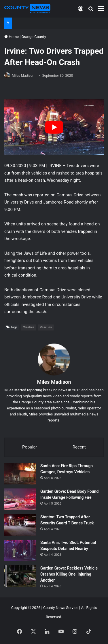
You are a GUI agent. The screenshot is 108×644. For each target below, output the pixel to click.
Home (12, 37)
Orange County (34, 37)
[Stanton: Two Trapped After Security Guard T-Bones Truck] (20, 525)
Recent (79, 447)
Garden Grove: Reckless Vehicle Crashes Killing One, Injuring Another (69, 574)
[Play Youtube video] (54, 127)
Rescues (46, 327)
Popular (30, 447)
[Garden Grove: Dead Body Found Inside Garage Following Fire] (20, 499)
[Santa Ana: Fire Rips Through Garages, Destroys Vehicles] (20, 474)
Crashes (29, 327)
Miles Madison (23, 76)
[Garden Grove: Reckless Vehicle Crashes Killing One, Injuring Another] (20, 576)
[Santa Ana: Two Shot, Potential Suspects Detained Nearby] (20, 550)
